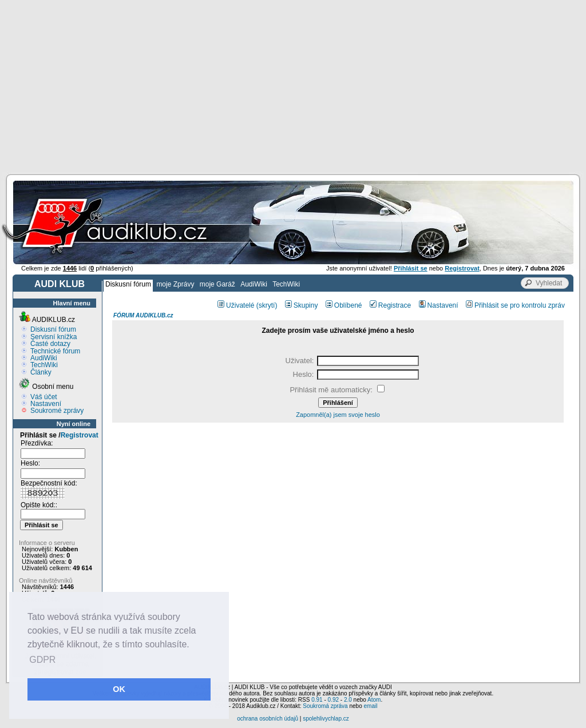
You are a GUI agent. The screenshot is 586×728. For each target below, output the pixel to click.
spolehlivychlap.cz (326, 719)
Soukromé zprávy (57, 411)
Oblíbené (344, 305)
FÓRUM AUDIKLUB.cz (143, 315)
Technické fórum (55, 351)
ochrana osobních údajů (268, 719)
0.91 (317, 700)
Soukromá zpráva (325, 706)
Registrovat (80, 435)
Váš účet (44, 397)
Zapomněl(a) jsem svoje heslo (338, 415)
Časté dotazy (50, 344)
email (370, 706)
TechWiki (286, 284)
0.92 (333, 700)
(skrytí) (267, 305)
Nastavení (46, 404)
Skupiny (302, 305)
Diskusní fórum (128, 284)
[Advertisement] (293, 86)
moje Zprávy (175, 284)
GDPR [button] (42, 660)
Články (41, 372)
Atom (374, 700)
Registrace (390, 305)
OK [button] (119, 689)
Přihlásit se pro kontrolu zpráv (515, 305)
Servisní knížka (54, 337)
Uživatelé (236, 305)
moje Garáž (217, 284)
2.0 (348, 700)
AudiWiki (254, 284)
